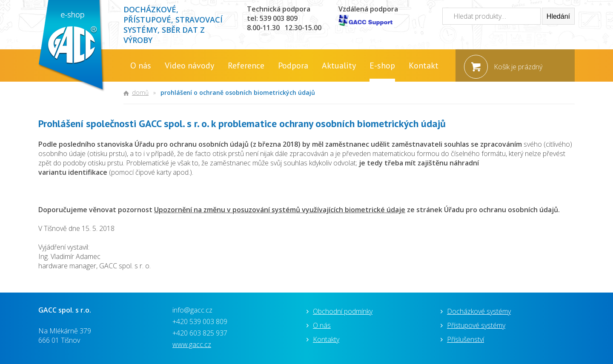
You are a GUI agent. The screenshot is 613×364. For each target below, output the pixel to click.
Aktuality (339, 65)
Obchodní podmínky (343, 311)
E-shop (382, 65)
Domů (140, 92)
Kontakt (424, 65)
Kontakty (326, 339)
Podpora (293, 65)
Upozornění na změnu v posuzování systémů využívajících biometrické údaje (280, 210)
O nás (141, 65)
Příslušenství (465, 339)
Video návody (189, 65)
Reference (246, 65)
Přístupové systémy (476, 325)
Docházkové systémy (479, 311)
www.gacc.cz (192, 344)
